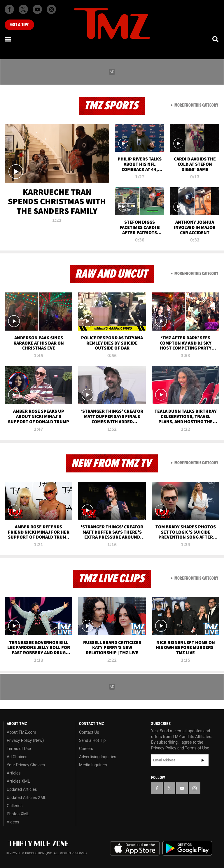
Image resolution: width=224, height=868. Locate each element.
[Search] (216, 39)
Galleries (15, 806)
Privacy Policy (164, 748)
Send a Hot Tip (92, 740)
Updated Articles (22, 789)
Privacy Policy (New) (25, 740)
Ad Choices (17, 757)
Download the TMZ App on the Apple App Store (135, 848)
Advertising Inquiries (98, 757)
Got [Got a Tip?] (19, 25)
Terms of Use (19, 749)
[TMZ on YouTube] (182, 788)
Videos (13, 822)
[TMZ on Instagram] (51, 9)
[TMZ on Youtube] (37, 9)
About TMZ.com (21, 732)
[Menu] (8, 39)
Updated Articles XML (26, 798)
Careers (86, 749)
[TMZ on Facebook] (9, 9)
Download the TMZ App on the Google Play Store (187, 848)
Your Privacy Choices (26, 765)
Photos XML (18, 814)
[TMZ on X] (23, 9)
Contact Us (89, 732)
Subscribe (203, 760)
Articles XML (18, 781)
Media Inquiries (93, 765)
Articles (14, 773)
